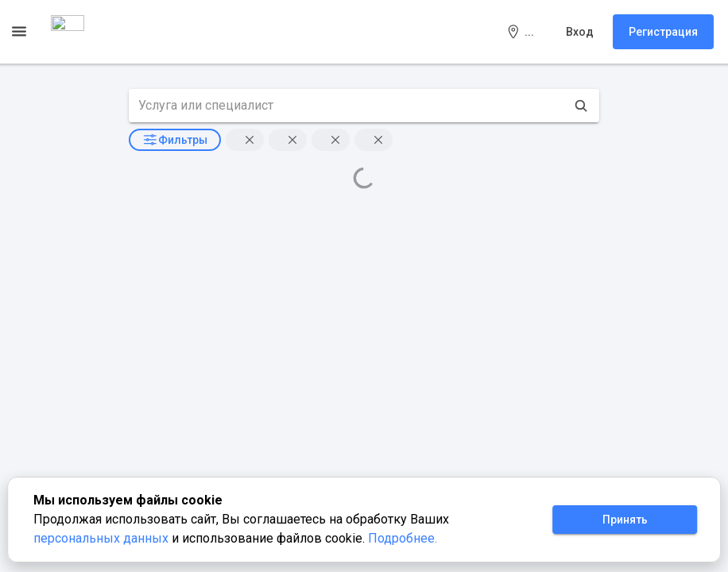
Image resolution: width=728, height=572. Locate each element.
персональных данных (103, 538)
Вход (580, 32)
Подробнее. (403, 538)
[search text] (347, 106)
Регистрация (663, 32)
